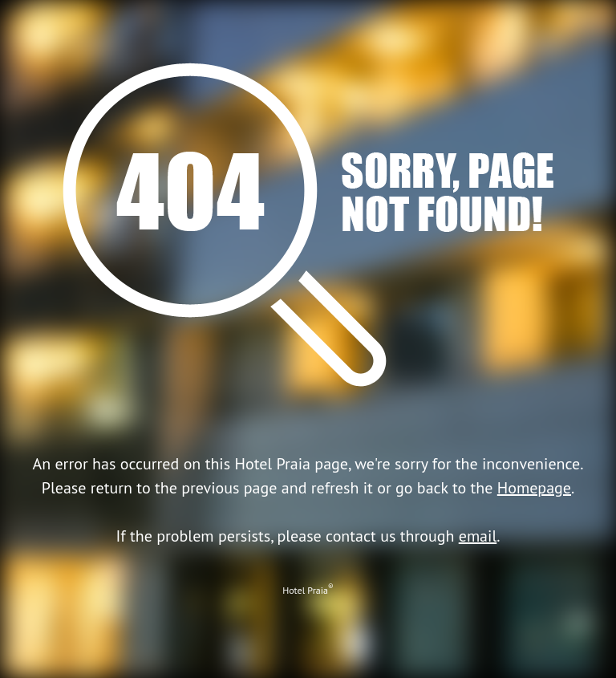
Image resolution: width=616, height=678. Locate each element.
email (478, 536)
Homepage (534, 488)
